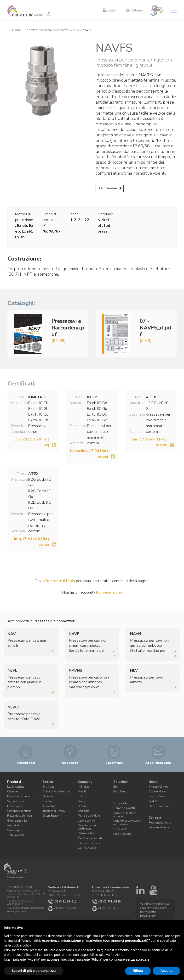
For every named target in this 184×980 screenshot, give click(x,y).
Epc (115, 787)
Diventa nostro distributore (87, 827)
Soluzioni (121, 782)
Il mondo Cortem (158, 787)
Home (16, 30)
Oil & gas (48, 787)
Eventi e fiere (156, 796)
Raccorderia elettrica (20, 816)
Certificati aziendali (90, 838)
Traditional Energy (54, 811)
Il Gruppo (83, 787)
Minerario (48, 796)
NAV (76, 30)
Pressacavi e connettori (54, 30)
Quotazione (108, 188)
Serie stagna (15, 830)
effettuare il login (59, 581)
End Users (119, 792)
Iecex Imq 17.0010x (89, 453)
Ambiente (83, 811)
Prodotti (29, 30)
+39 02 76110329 (109, 902)
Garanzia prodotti (124, 808)
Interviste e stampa (89, 843)
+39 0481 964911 (65, 902)
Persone (82, 806)
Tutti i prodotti (16, 835)
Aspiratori (13, 826)
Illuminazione (16, 787)
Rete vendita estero (160, 827)
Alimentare (49, 806)
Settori (49, 782)
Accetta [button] (166, 971)
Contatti (155, 818)
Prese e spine (15, 806)
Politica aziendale (89, 816)
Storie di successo (159, 806)
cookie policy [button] (21, 945)
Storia (81, 801)
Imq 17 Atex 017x (149, 442)
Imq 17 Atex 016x (32, 541)
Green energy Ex (17, 821)
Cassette (12, 792)
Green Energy (51, 816)
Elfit (80, 796)
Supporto (121, 803)
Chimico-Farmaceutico (56, 792)
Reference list (86, 833)
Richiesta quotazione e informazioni (127, 823)
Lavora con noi (87, 821)
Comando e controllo (19, 811)
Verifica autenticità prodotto (125, 815)
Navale (47, 801)
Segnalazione (15, 801)
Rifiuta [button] (138, 971)
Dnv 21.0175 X (32, 442)
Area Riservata (122, 834)
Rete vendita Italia (160, 823)
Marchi (82, 792)
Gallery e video (87, 848)
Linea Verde (120, 829)
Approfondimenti (158, 792)
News (153, 782)
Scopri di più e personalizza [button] (34, 971)
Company (85, 782)
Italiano (135, 10)
